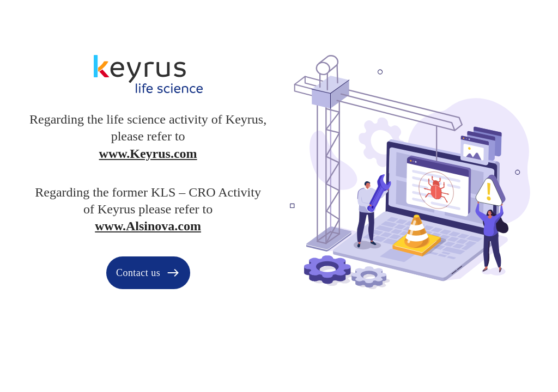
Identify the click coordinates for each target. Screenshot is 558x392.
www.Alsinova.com (148, 226)
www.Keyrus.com (148, 154)
